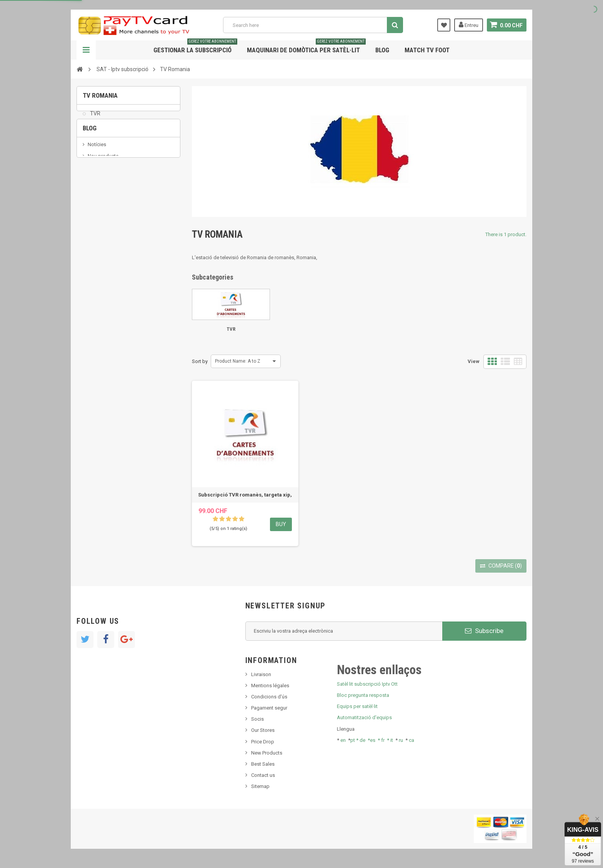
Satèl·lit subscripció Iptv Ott (367, 684)
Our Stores (263, 730)
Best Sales (263, 764)
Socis (257, 719)
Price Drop (263, 742)
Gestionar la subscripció (195, 47)
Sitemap (260, 786)
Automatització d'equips (364, 717)
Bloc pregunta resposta (363, 695)
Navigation (86, 50)
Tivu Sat (96, 215)
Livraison (261, 674)
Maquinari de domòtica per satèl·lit (306, 47)
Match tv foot (427, 50)
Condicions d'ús (269, 697)
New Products (267, 753)
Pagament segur (269, 708)
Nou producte (103, 180)
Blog (382, 50)
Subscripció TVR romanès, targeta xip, (245, 495)
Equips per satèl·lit (357, 706)
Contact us (263, 775)
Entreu (469, 25)
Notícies (97, 169)
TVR (95, 118)
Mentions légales (270, 686)
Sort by (200, 361)
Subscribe (484, 631)
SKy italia (98, 192)
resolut (95, 227)
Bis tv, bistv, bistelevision (115, 204)
